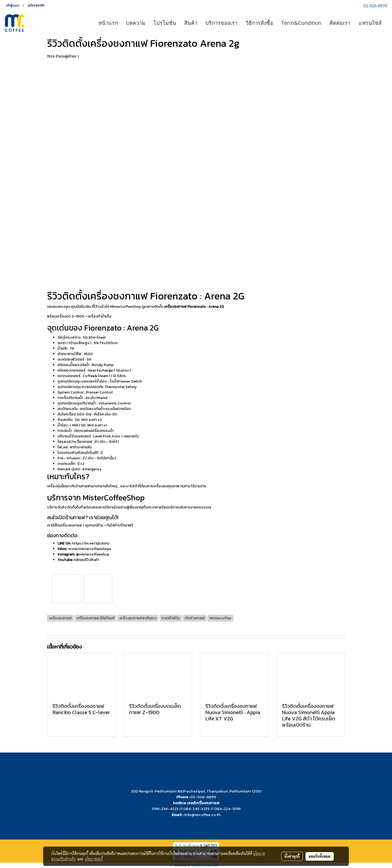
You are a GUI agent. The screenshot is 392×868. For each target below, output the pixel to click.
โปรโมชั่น (165, 23)
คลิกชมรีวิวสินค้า (86, 560)
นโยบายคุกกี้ (94, 859)
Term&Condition (301, 23)
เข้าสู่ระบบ (13, 5)
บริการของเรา (221, 23)
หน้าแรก (108, 23)
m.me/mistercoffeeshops (90, 549)
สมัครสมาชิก (36, 5)
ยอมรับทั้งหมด (320, 856)
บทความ (136, 23)
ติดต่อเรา (340, 23)
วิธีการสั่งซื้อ (259, 23)
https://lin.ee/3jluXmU (91, 543)
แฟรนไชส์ (370, 23)
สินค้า (191, 23)
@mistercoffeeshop (93, 554)
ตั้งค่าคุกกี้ (292, 856)
